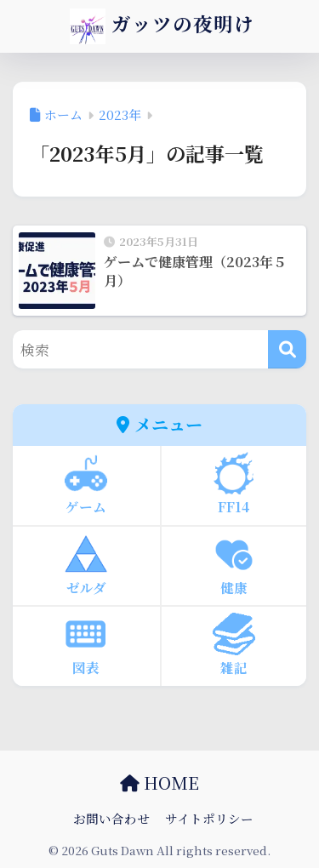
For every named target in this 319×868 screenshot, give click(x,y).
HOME (159, 782)
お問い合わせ (111, 818)
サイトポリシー (209, 818)
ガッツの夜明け (162, 26)
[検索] (287, 349)
